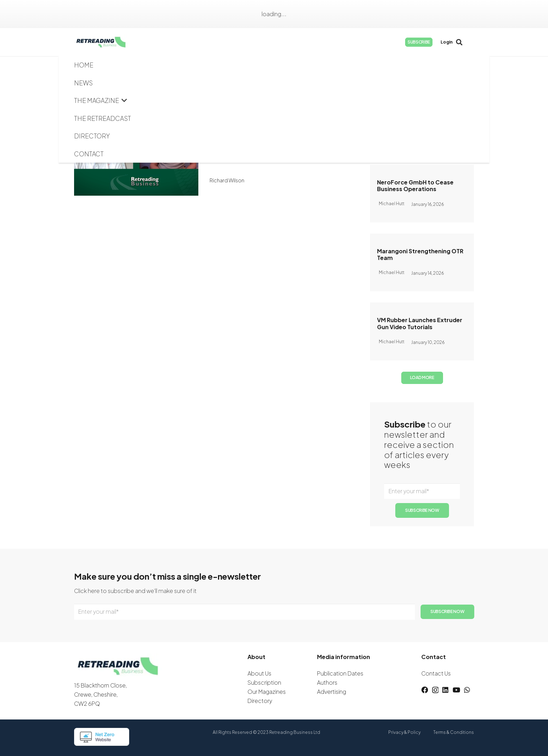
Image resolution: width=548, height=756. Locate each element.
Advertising (332, 692)
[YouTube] (457, 42)
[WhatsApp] (469, 42)
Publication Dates (340, 673)
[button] (226, 42)
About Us (259, 673)
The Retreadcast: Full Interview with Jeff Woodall (278, 126)
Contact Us (436, 673)
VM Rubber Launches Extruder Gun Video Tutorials (420, 323)
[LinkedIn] (446, 42)
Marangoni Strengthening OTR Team (420, 254)
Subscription (264, 682)
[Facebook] (424, 42)
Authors (327, 682)
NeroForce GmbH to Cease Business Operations (415, 185)
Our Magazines (267, 692)
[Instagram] (435, 42)
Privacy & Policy (404, 732)
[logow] (110, 42)
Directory (260, 701)
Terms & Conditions (454, 732)
